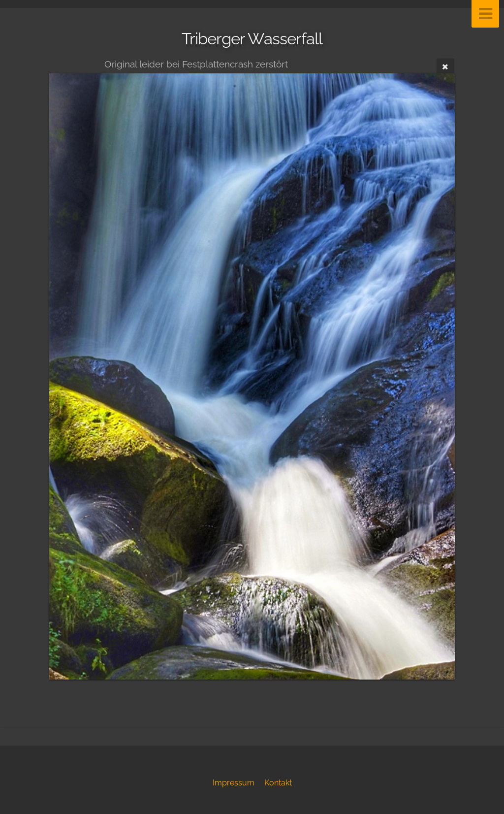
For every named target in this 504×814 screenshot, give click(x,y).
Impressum (234, 783)
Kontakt (278, 783)
